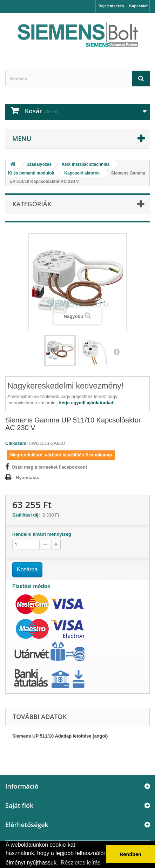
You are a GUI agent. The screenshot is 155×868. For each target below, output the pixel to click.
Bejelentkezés (111, 6)
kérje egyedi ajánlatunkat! (87, 403)
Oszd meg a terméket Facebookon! (49, 467)
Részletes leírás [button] (81, 863)
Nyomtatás (27, 478)
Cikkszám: (16, 443)
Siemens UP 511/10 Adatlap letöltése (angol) (60, 736)
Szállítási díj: (27, 515)
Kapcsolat (138, 6)
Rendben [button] (130, 854)
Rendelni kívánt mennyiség (42, 534)
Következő (116, 351)
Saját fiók (19, 805)
